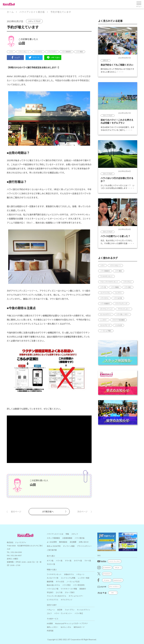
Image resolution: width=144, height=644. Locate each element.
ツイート (34, 57)
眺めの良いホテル (53, 585)
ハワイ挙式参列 (79, 585)
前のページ (16, 511)
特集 (67, 534)
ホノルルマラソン (84, 610)
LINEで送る (53, 57)
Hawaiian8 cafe (117, 580)
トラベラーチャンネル (114, 561)
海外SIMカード (79, 627)
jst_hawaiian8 (106, 567)
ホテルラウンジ (66, 600)
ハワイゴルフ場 (53, 589)
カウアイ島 (78, 561)
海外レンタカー (53, 627)
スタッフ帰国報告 (53, 538)
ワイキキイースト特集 (69, 589)
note (112, 593)
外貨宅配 (50, 631)
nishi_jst (117, 567)
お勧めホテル (69, 574)
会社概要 (73, 542)
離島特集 (50, 582)
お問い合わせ (84, 542)
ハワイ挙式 (66, 585)
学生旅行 (50, 592)
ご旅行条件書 (52, 550)
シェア (15, 57)
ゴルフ (49, 613)
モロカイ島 (51, 564)
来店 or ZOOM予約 (54, 546)
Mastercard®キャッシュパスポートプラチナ (71, 623)
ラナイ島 (88, 561)
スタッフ (75, 534)
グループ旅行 (70, 592)
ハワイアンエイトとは (55, 534)
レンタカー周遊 (84, 578)
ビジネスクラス (53, 600)
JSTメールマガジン (114, 586)
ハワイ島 (59, 561)
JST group (106, 580)
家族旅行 (83, 589)
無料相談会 (63, 542)
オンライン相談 (69, 546)
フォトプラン (70, 610)
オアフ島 (50, 561)
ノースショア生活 (73, 582)
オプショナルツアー (76, 596)
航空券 (60, 610)
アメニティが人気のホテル (57, 596)
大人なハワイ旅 (53, 578)
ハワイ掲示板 (80, 538)
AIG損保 (50, 623)
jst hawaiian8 (106, 574)
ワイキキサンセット (54, 574)
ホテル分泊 (60, 582)
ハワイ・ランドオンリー (63, 613)
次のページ (82, 511)
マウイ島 (68, 561)
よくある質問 (52, 542)
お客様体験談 (67, 538)
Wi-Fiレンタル (66, 627)
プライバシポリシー (84, 546)
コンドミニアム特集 (68, 578)
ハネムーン (80, 574)
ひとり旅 (59, 592)
